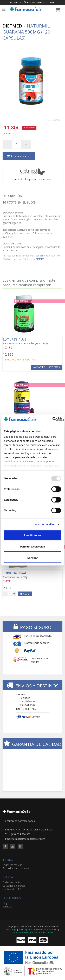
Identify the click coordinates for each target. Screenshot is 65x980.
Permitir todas (33, 535)
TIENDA (8, 860)
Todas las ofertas (12, 882)
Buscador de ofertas (14, 886)
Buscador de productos (39, 2)
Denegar (32, 558)
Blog (5, 903)
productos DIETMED (41, 179)
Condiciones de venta (22, 933)
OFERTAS (8, 877)
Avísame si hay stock (47, 367)
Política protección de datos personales (38, 930)
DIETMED (40, 259)
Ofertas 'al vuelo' (12, 889)
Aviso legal (11, 930)
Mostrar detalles (45, 524)
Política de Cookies (44, 933)
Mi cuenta (16, 2)
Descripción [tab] (12, 196)
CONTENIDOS (12, 898)
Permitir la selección (32, 547)
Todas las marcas (12, 865)
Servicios (7, 907)
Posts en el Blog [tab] (19, 202)
